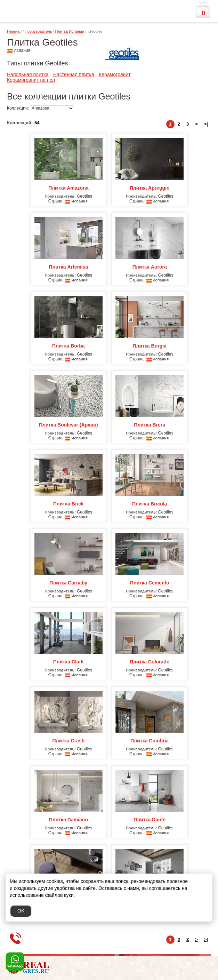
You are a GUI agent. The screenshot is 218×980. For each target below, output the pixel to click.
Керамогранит (115, 74)
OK (21, 911)
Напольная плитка (28, 74)
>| (206, 124)
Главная (14, 31)
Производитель (38, 31)
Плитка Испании (70, 31)
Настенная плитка (74, 74)
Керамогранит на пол (31, 80)
